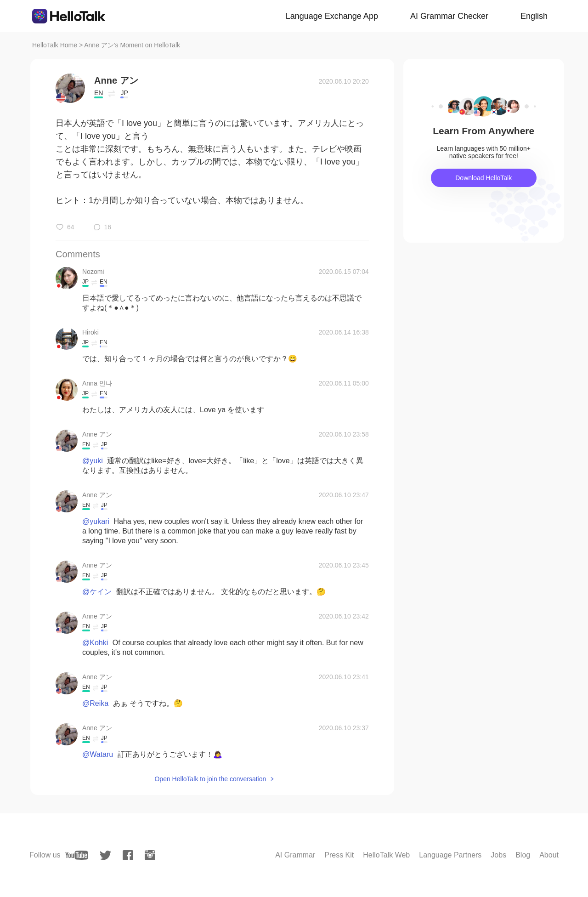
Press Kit (339, 855)
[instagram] (150, 855)
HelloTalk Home (55, 45)
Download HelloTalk (483, 178)
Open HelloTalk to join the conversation (210, 779)
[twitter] (105, 855)
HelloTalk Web (386, 855)
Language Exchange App (332, 16)
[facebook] (128, 855)
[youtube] (77, 855)
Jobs (498, 855)
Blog (523, 855)
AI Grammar (295, 855)
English (534, 16)
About (549, 855)
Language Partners (450, 855)
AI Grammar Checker (449, 16)
